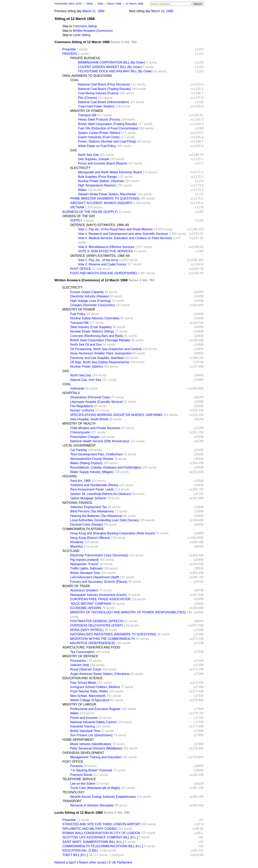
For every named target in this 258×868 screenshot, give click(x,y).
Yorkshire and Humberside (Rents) (94, 485)
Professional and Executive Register (95, 709)
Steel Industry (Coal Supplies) (91, 327)
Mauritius (77, 546)
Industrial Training (83, 726)
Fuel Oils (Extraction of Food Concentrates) (108, 128)
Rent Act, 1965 (80, 481)
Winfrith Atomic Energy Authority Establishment (103, 797)
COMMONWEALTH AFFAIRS (83, 529)
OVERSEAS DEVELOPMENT (83, 753)
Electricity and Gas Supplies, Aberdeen (97, 358)
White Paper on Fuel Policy (97, 146)
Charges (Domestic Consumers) (93, 305)
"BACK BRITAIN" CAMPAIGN (91, 604)
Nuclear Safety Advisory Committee (95, 318)
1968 (101, 4)
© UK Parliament (120, 862)
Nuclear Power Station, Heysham (101, 181)
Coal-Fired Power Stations (96, 106)
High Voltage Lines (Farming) (90, 301)
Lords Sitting (81, 35)
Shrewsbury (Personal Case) (90, 397)
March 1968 (115, 4)
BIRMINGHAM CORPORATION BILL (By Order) (112, 62)
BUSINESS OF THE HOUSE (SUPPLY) (90, 212)
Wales (82, 190)
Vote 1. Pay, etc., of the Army (98, 260)
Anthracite (77, 388)
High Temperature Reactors (97, 185)
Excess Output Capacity (87, 292)
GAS (74, 150)
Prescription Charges (85, 437)
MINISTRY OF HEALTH (79, 424)
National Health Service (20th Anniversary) (100, 441)
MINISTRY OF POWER (87, 111)
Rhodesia (77, 542)
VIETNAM (77, 207)
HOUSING (70, 476)
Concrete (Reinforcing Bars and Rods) (97, 336)
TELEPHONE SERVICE (79, 779)
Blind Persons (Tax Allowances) (92, 511)
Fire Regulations (82, 406)
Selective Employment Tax (89, 507)
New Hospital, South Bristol (89, 419)
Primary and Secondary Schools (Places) (99, 582)
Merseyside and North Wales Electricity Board (110, 172)
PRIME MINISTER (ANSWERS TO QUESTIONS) (105, 198)
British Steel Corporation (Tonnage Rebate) (100, 340)
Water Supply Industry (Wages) (92, 472)
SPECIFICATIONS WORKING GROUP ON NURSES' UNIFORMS (116, 415)
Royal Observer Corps (86, 669)
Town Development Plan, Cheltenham (96, 454)
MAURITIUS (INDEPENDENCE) (93, 643)
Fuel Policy (78, 314)
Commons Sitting (85, 26)
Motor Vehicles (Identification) (91, 744)
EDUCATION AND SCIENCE (83, 678)
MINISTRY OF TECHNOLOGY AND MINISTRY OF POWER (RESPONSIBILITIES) (128, 612)
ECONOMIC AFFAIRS (86, 608)
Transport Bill (87, 115)
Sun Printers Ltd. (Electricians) (91, 735)
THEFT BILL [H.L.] (75, 855)
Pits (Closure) (88, 98)
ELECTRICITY (80, 168)
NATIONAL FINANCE (77, 503)
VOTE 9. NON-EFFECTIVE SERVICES (105, 251)
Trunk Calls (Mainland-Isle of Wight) (95, 788)
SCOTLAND (71, 551)
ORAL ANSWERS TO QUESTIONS (87, 76)
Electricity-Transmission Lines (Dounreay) (99, 555)
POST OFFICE (81, 269)
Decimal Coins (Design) (87, 524)
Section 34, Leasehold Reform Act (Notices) (101, 494)
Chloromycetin (80, 432)
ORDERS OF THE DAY (79, 216)
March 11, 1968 (93, 11)
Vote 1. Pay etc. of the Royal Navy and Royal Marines (115, 229)
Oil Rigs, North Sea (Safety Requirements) (100, 362)
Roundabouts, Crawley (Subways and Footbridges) (106, 467)
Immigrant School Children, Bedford (95, 687)
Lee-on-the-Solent (83, 784)
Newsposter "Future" (85, 564)
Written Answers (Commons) (93, 31)
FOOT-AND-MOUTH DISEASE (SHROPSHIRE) (104, 273)
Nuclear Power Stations (87, 366)
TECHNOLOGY (73, 792)
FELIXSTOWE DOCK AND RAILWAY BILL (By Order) (115, 71)
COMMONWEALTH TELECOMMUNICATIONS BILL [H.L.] (103, 846)
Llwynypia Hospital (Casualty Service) (96, 402)
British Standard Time (85, 573)
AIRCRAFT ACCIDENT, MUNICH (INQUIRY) (101, 203)
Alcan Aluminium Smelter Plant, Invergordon (101, 353)
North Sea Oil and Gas (86, 345)
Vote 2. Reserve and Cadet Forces (102, 264)
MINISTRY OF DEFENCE (80, 656)
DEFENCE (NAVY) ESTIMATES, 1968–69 (99, 225)
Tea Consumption (82, 652)
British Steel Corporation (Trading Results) (107, 124)
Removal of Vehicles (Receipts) (92, 805)
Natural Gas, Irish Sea (86, 380)
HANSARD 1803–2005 (68, 4)
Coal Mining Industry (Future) (98, 93)
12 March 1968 (134, 4)
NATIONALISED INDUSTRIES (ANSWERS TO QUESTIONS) (113, 634)
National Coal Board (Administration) (104, 102)
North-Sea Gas (81, 375)
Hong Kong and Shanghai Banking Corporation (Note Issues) (113, 533)
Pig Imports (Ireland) (84, 560)
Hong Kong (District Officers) (90, 538)
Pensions (77, 766)
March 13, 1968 (162, 11)
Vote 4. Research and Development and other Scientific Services (123, 234)
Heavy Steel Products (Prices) (99, 119)
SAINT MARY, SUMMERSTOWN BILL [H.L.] (93, 842)
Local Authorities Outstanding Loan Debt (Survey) (105, 520)
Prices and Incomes (84, 718)
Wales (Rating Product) (86, 463)
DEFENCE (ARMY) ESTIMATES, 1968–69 (100, 256)
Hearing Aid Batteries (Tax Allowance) (96, 516)
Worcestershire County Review (92, 459)
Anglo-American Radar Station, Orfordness (100, 674)
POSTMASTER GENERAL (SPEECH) (97, 621)
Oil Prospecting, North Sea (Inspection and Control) (106, 349)
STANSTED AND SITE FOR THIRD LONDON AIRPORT (102, 824)
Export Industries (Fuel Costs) (99, 137)
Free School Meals (83, 683)
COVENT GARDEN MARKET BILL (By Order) (110, 67)
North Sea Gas (88, 155)
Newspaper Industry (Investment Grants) (98, 595)
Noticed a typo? (65, 862)
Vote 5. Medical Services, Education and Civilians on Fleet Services (125, 238)
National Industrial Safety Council (93, 722)
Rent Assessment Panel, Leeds (92, 489)
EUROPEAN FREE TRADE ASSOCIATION (100, 599)
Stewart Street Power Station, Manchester (107, 194)
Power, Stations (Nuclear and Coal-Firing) (107, 141)
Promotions (78, 661)
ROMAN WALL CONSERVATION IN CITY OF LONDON (101, 833)
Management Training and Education (96, 757)
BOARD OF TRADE (76, 586)
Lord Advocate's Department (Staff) (95, 577)
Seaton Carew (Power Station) (99, 133)
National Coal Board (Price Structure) (104, 84)
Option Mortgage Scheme (88, 498)
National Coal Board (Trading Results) (104, 89)
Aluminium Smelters (84, 590)
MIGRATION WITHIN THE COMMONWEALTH (103, 639)
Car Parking (78, 450)
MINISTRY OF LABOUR (79, 704)
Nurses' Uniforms (82, 410)
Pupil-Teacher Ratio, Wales (89, 691)
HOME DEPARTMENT (78, 740)
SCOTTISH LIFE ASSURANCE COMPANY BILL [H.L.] (100, 837)
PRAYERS (70, 54)
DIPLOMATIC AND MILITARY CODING (90, 829)
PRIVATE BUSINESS (85, 58)
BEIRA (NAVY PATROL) (87, 630)
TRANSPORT (72, 801)
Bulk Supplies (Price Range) (98, 177)
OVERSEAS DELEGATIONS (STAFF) (97, 625)
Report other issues (92, 862)
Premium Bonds (81, 775)
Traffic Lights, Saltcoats (86, 568)
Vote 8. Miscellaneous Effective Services (106, 247)
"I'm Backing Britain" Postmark (91, 770)
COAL (74, 80)
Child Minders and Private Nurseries (95, 428)
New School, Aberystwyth (88, 696)
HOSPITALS (71, 393)
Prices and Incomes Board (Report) (103, 163)
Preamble (69, 49)
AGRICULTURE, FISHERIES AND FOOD (91, 647)
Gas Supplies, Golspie (94, 159)
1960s (90, 4)
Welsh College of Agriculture (90, 700)
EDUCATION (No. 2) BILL (80, 850)
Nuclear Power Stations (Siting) (92, 331)
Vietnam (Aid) (80, 665)
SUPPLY (76, 220)
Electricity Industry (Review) (89, 296)
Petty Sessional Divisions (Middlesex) (96, 748)
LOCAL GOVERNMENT (79, 445)
